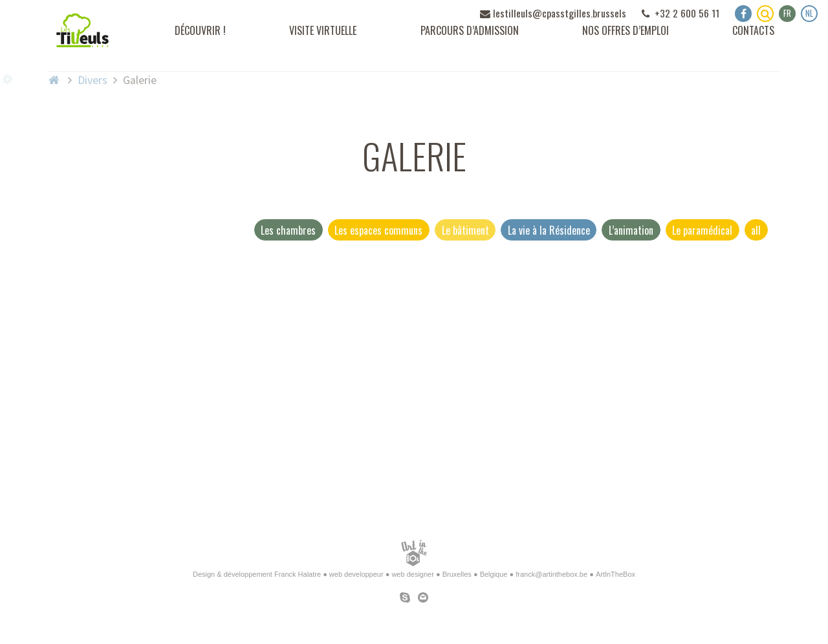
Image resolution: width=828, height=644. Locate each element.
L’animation (631, 230)
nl (809, 13)
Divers (93, 80)
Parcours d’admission (470, 30)
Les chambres (288, 230)
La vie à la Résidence (549, 230)
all (756, 230)
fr (787, 13)
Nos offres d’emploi (626, 30)
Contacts (753, 30)
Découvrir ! (200, 30)
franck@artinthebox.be (551, 574)
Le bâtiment (465, 230)
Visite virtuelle (323, 30)
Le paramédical (702, 230)
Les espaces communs (378, 230)
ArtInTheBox (616, 574)
